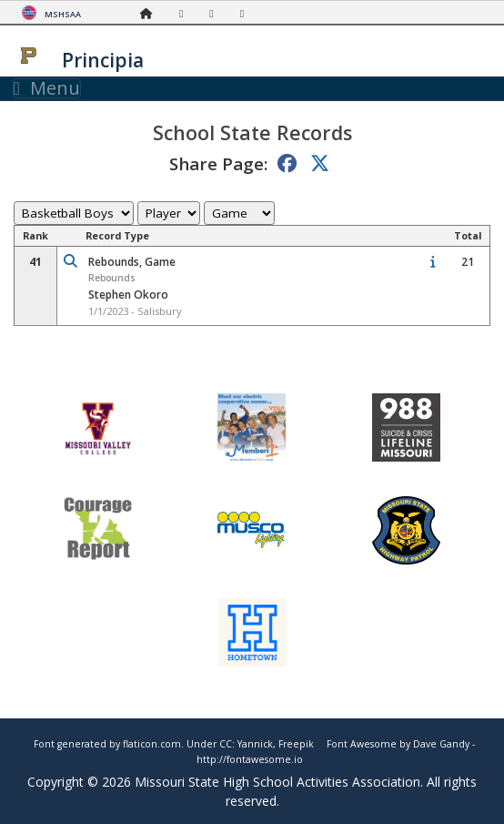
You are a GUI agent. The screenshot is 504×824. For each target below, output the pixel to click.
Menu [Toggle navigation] (47, 88)
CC (226, 744)
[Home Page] (151, 13)
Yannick (255, 744)
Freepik (296, 744)
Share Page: (218, 163)
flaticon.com (152, 744)
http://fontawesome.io (250, 759)
